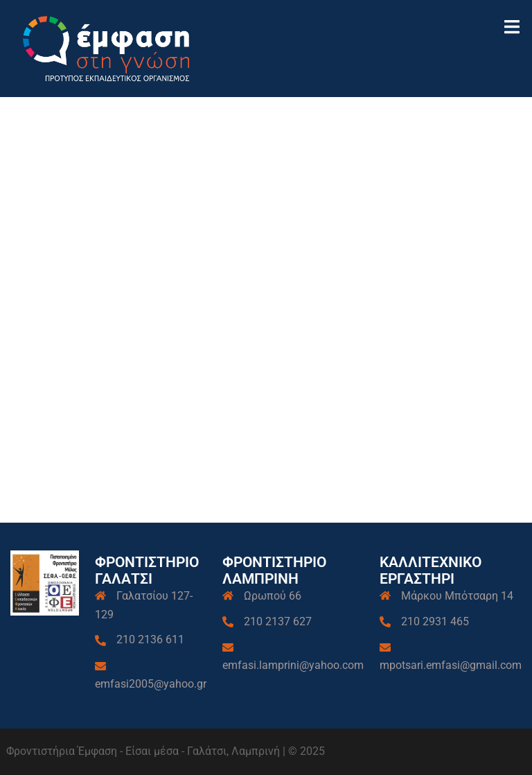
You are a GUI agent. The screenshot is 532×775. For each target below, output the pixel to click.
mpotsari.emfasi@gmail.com (451, 665)
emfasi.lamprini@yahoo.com (293, 665)
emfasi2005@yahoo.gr (151, 684)
